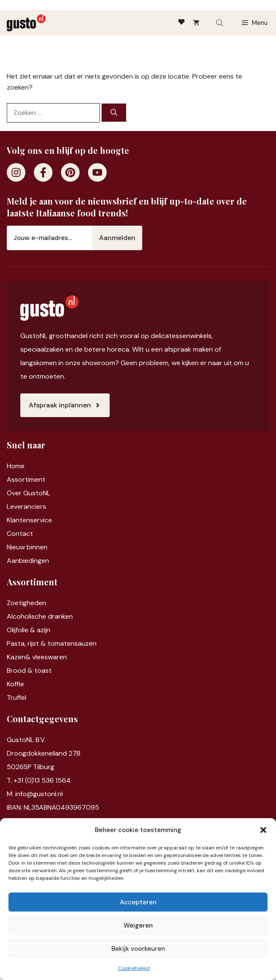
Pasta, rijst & (27, 643)
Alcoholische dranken (40, 616)
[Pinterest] (70, 172)
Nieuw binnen (27, 547)
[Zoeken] (114, 113)
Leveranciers (26, 506)
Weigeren (138, 925)
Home (16, 466)
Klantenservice (29, 520)
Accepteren (138, 902)
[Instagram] (16, 172)
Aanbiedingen (28, 561)
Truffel (17, 697)
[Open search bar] (221, 23)
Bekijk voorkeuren (138, 949)
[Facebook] (43, 172)
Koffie (15, 684)
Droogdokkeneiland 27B (44, 753)
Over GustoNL (29, 493)
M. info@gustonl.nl (35, 794)
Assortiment (26, 479)
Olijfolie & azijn (29, 630)
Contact (20, 534)
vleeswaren (50, 657)
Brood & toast (29, 670)
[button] (263, 830)
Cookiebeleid (134, 968)
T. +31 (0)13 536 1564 (39, 780)
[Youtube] (97, 172)
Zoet (14, 603)
